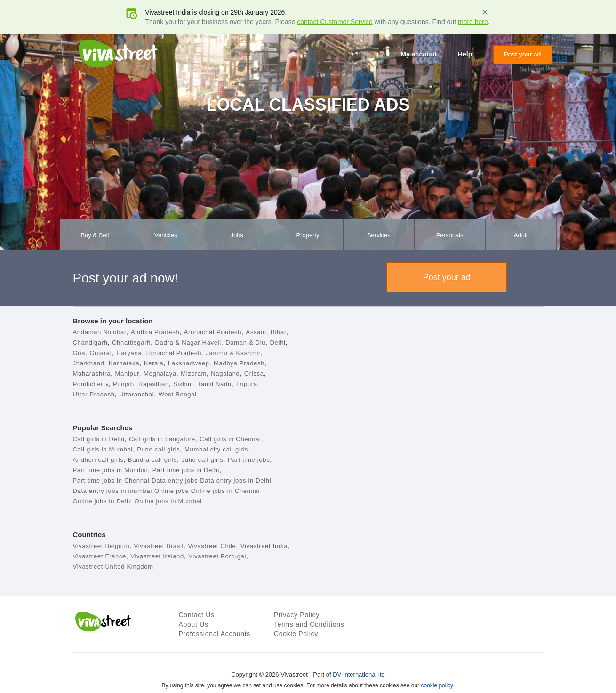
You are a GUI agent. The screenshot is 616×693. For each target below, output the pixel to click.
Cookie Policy (296, 634)
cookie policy (437, 685)
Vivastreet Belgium (101, 546)
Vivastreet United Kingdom (113, 567)
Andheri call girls (98, 460)
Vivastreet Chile (212, 546)
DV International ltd (359, 674)
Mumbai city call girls (216, 449)
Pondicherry (91, 384)
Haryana (129, 353)
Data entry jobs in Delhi (236, 480)
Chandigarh (90, 342)
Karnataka (124, 363)
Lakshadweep (189, 363)
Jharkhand (89, 363)
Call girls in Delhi (99, 439)
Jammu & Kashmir (233, 353)
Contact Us (197, 615)
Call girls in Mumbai (103, 449)
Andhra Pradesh (155, 332)
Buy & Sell (95, 235)
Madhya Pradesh (239, 363)
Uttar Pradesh (94, 394)
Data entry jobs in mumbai (113, 491)
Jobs (236, 235)
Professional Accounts (215, 634)
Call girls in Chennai (230, 439)
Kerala (154, 363)
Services (379, 235)
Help (465, 54)
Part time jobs (249, 460)
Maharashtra (92, 374)
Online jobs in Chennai (225, 491)
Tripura (247, 384)
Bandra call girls (152, 460)
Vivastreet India (264, 546)
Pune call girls (158, 449)
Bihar (278, 332)
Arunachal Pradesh (213, 332)
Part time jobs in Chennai (111, 480)
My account (419, 54)
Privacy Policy (297, 615)
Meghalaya (160, 374)
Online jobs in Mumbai (168, 501)
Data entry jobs (175, 480)
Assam (256, 332)
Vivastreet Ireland (157, 556)
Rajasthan (154, 384)
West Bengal (178, 394)
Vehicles (166, 235)
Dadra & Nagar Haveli (188, 342)
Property (308, 235)
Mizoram (194, 374)
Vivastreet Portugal (217, 556)
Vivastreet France (100, 556)
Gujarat (101, 353)
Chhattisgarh (131, 342)
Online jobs (172, 491)
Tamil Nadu (215, 384)
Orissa (254, 374)
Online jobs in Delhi (103, 501)
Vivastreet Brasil (159, 546)
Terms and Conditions (309, 624)
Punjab (124, 384)
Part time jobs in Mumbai (111, 470)
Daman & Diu (245, 342)
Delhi (278, 342)
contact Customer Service (335, 22)
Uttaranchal (136, 394)
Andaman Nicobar (100, 332)
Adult (521, 235)
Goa (79, 353)
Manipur (127, 374)
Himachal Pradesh (174, 353)
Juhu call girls (203, 460)
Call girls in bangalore (162, 439)
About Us (194, 624)
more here (473, 22)
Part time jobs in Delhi (186, 470)
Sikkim (183, 384)
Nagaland (225, 374)
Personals (450, 235)
